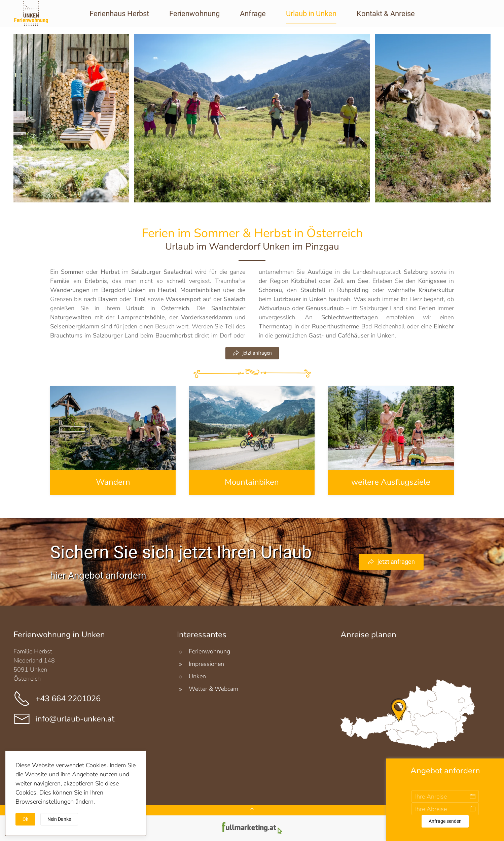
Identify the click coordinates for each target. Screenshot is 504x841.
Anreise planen (368, 635)
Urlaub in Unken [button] (311, 14)
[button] (30, 118)
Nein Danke (59, 819)
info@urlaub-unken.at (75, 719)
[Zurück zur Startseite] (33, 18)
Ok (25, 819)
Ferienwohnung (194, 14)
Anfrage (253, 14)
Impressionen (206, 664)
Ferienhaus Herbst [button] (119, 14)
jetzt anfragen (252, 353)
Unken (197, 676)
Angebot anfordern (445, 771)
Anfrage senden (445, 821)
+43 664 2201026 (68, 699)
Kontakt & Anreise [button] (386, 14)
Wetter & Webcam (213, 689)
